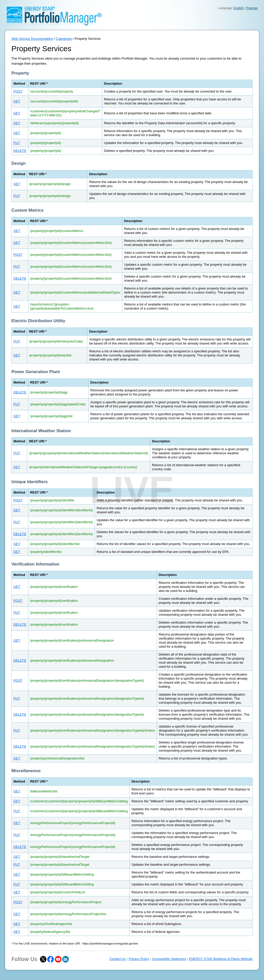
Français (252, 8)
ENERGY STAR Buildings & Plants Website (221, 959)
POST (18, 91)
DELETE (20, 151)
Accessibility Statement (169, 959)
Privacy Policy (139, 959)
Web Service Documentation (32, 39)
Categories (64, 39)
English (238, 8)
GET (17, 101)
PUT (17, 143)
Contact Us (118, 959)
